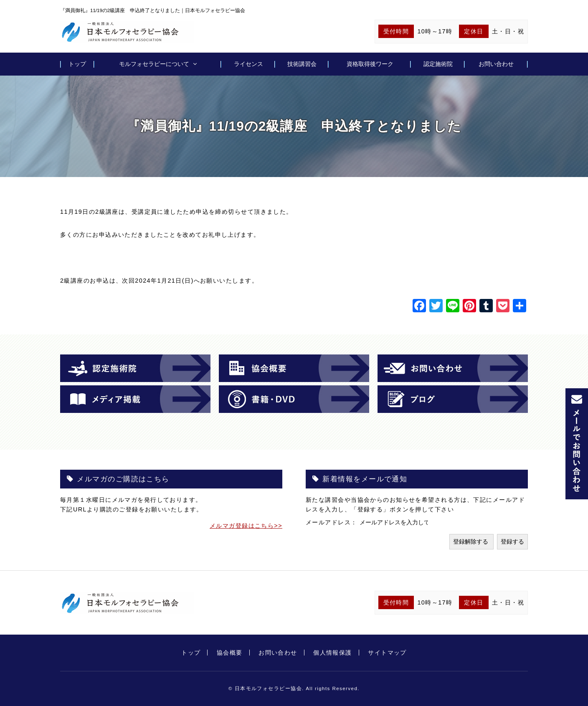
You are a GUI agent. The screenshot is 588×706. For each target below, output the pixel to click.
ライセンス (248, 64)
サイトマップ (387, 653)
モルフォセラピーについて (154, 64)
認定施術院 (438, 64)
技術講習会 (302, 64)
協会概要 (230, 653)
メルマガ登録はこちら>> (246, 526)
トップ (77, 64)
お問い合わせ (496, 64)
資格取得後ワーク (370, 64)
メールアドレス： (333, 522)
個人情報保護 (333, 653)
